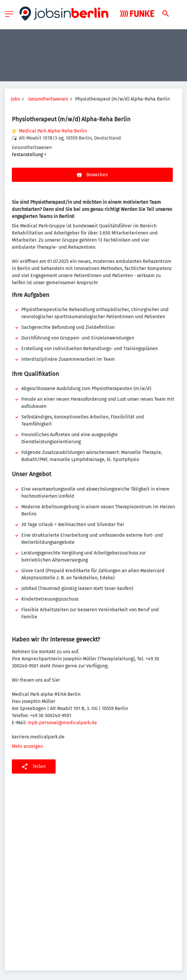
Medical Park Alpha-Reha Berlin (53, 131)
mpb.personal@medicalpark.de (62, 723)
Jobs (15, 99)
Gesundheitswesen (48, 99)
